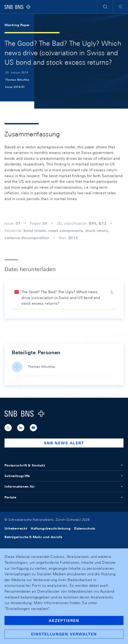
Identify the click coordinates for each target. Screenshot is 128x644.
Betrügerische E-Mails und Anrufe (33, 537)
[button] (105, 7)
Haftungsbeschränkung (51, 528)
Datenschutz (85, 528)
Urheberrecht (16, 528)
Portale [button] (64, 497)
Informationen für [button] (64, 486)
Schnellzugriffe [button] (64, 476)
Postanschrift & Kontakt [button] (64, 465)
